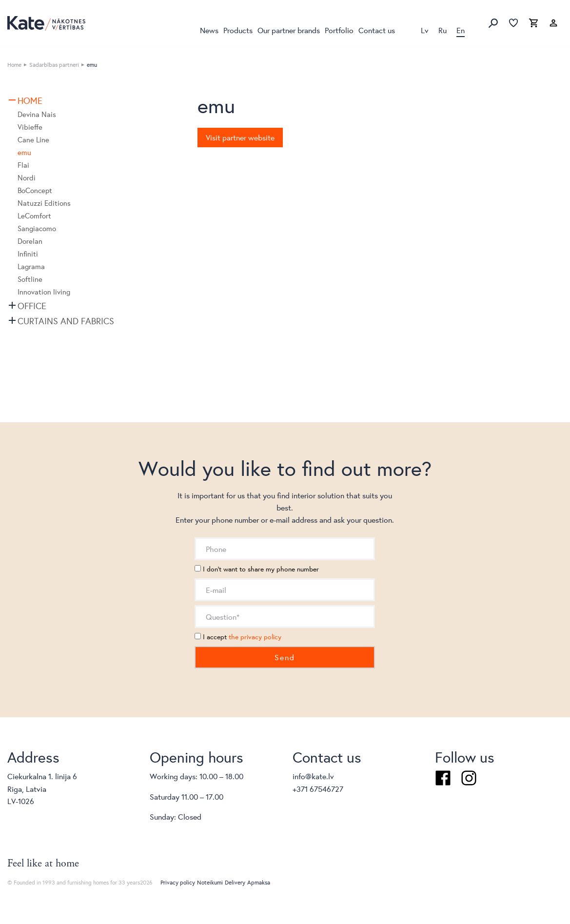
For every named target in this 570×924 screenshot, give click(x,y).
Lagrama (31, 266)
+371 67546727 (318, 789)
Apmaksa (259, 882)
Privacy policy (178, 882)
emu (24, 152)
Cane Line (33, 140)
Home (14, 65)
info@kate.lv (313, 776)
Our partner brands (289, 30)
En (461, 30)
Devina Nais (37, 114)
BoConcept (35, 190)
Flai (23, 165)
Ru (442, 30)
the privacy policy (255, 637)
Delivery (235, 882)
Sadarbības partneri (54, 65)
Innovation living (44, 292)
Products (238, 30)
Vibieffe (30, 127)
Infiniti (28, 254)
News (209, 30)
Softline (30, 279)
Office (32, 306)
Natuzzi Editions (44, 203)
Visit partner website (240, 137)
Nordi (27, 178)
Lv (425, 30)
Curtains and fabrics (66, 321)
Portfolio (339, 30)
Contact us (377, 30)
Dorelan (30, 241)
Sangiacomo (37, 228)
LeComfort (34, 216)
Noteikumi (210, 882)
